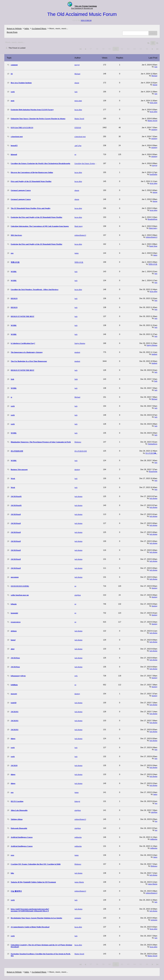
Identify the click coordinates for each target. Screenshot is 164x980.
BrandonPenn (152, 219)
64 (134, 49)
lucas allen (154, 111)
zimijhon (154, 812)
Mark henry (153, 228)
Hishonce (154, 866)
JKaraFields (153, 471)
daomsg (155, 588)
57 (91, 49)
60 (109, 49)
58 (97, 49)
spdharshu (154, 839)
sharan (155, 85)
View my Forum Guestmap (86, 6)
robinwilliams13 (152, 237)
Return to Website (14, 28)
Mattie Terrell (152, 120)
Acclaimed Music (39, 28)
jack (156, 94)
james (155, 255)
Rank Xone (153, 246)
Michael (154, 76)
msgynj (155, 165)
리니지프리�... (151, 453)
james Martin (153, 884)
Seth (156, 381)
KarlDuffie (153, 174)
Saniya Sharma (152, 345)
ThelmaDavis (153, 444)
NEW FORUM (86, 20)
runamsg (154, 129)
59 (103, 49)
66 (147, 49)
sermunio (154, 920)
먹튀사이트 (153, 264)
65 (141, 49)
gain (156, 67)
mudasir (154, 354)
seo (156, 803)
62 (122, 49)
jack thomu (153, 498)
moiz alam (154, 103)
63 (128, 49)
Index (27, 28)
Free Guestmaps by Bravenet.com (82, 8)
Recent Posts (12, 32)
